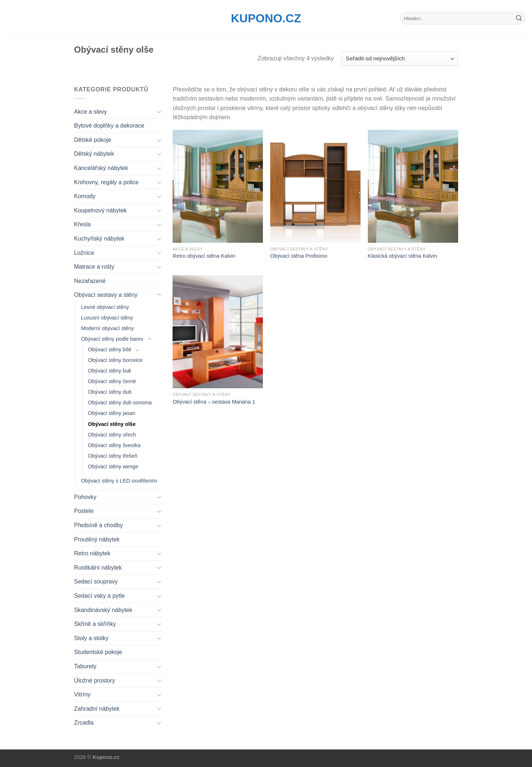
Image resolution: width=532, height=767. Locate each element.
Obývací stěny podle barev (112, 339)
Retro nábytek (93, 553)
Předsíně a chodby (99, 525)
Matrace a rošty (94, 267)
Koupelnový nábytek (101, 210)
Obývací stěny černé (112, 381)
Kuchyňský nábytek (99, 239)
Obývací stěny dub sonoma (120, 403)
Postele (84, 511)
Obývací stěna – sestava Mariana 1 (214, 402)
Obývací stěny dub (110, 392)
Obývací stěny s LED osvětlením (119, 481)
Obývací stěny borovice (116, 360)
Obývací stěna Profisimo (299, 256)
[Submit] (519, 18)
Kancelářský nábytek (101, 168)
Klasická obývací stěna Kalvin (403, 256)
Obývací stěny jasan (112, 413)
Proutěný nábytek (97, 539)
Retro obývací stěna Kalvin (204, 256)
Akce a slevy (91, 112)
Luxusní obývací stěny (107, 318)
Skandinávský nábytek (103, 610)
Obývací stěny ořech (112, 435)
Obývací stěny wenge (113, 466)
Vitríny (82, 694)
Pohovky (85, 497)
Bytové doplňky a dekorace (109, 126)
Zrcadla (84, 723)
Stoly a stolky (91, 638)
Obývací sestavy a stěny (106, 295)
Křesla (82, 224)
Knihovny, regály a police (107, 182)
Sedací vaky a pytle (100, 596)
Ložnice (84, 253)
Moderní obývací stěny (108, 328)
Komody (85, 196)
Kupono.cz (266, 18)
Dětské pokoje (93, 140)
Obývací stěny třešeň (113, 456)
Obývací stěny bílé (110, 350)
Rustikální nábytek (98, 568)
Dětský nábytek (94, 154)
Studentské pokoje (98, 652)
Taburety (85, 666)
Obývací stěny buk (110, 371)
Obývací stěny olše (112, 424)
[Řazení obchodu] (399, 59)
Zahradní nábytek (97, 709)
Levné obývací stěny (105, 307)
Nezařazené (90, 281)
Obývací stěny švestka (114, 445)
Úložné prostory (95, 681)
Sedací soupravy (96, 581)
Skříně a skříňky (95, 624)
